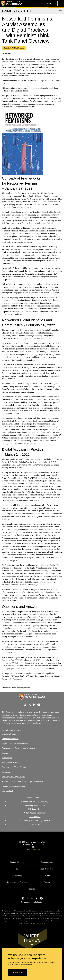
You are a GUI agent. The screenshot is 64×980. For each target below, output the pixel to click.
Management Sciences (11, 762)
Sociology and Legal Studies (13, 777)
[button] (52, 4)
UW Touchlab (35, 817)
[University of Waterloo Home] (11, 3)
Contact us (35, 824)
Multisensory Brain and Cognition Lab (35, 820)
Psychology (7, 772)
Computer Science (9, 734)
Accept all (18, 973)
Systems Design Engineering (13, 786)
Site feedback (8, 791)
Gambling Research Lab (35, 805)
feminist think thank (9, 688)
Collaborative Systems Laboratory (35, 802)
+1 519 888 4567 (34, 849)
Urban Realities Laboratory (35, 813)
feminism (20, 688)
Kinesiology (7, 758)
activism (27, 688)
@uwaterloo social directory (32, 902)
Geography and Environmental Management (20, 748)
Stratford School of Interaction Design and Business (23, 782)
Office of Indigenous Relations (35, 923)
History (5, 753)
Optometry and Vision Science (14, 767)
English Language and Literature (15, 743)
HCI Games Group (35, 809)
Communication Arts (10, 739)
